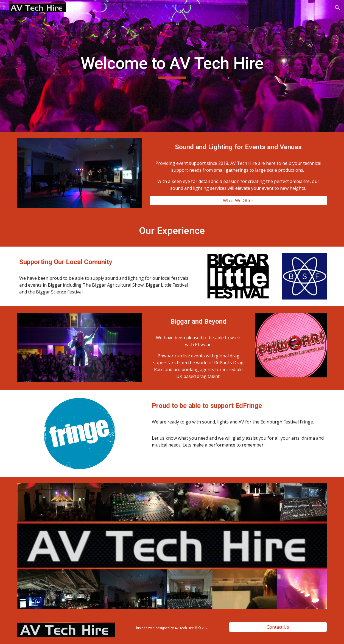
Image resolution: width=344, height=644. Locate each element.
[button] (337, 8)
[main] (172, 66)
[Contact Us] (278, 627)
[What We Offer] (238, 200)
